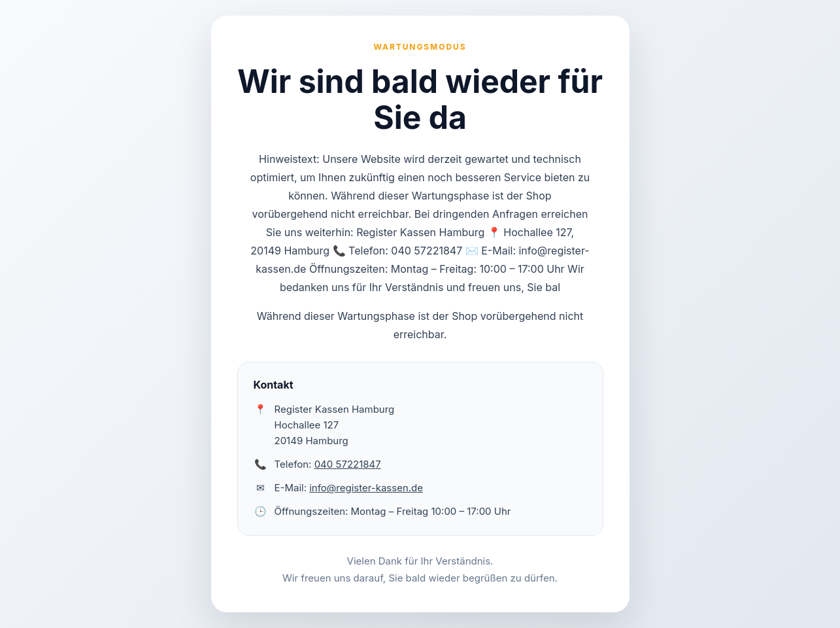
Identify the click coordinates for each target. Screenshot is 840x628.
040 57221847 (348, 464)
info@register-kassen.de (366, 488)
